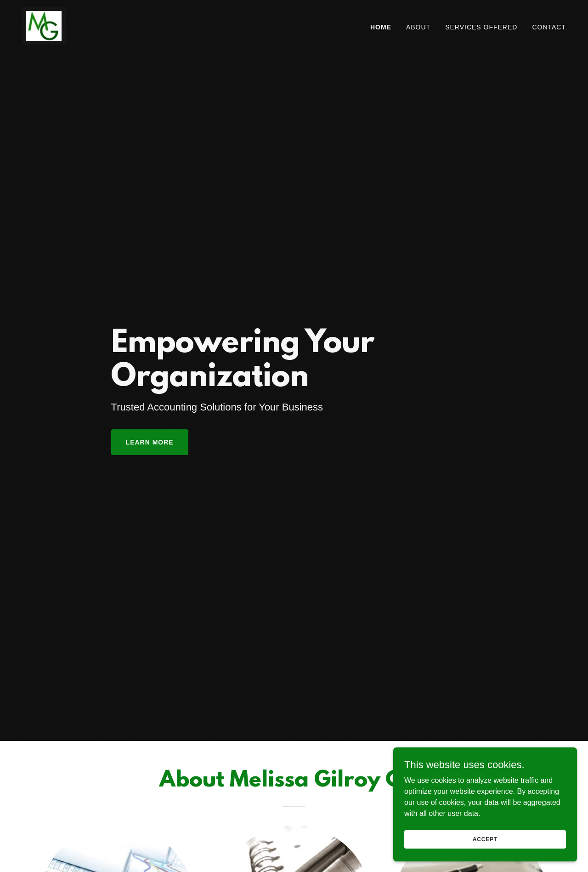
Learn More (150, 442)
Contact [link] (549, 27)
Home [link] (381, 27)
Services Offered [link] (481, 27)
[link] (44, 26)
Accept (485, 839)
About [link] (418, 27)
